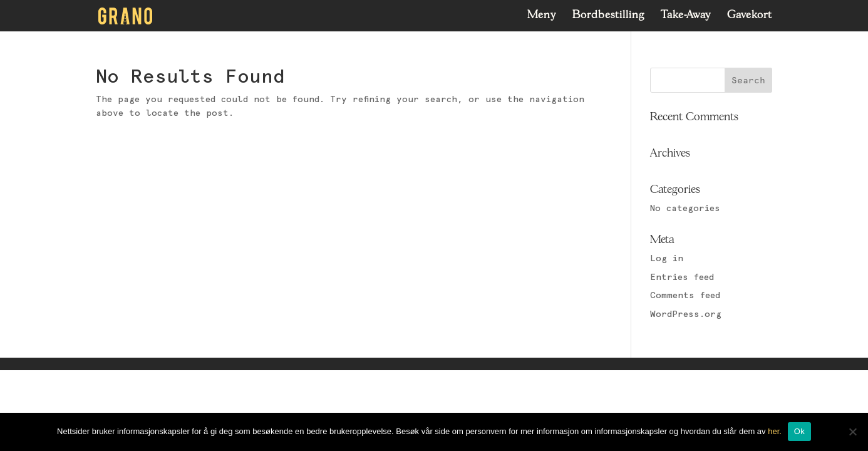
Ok (799, 431)
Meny (542, 16)
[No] (852, 432)
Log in (667, 259)
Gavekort (750, 16)
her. (775, 431)
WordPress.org (686, 314)
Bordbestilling (608, 16)
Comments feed (685, 296)
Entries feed (682, 277)
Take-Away (686, 16)
